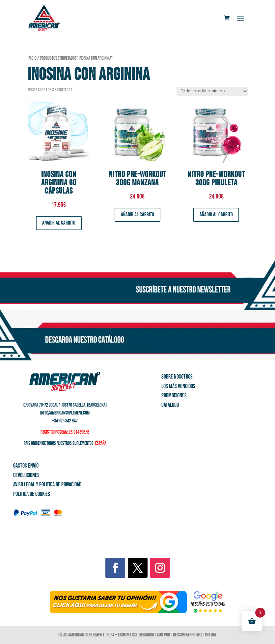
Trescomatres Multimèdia (194, 635)
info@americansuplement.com (65, 413)
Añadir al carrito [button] (59, 223)
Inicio (32, 58)
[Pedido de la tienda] (212, 91)
